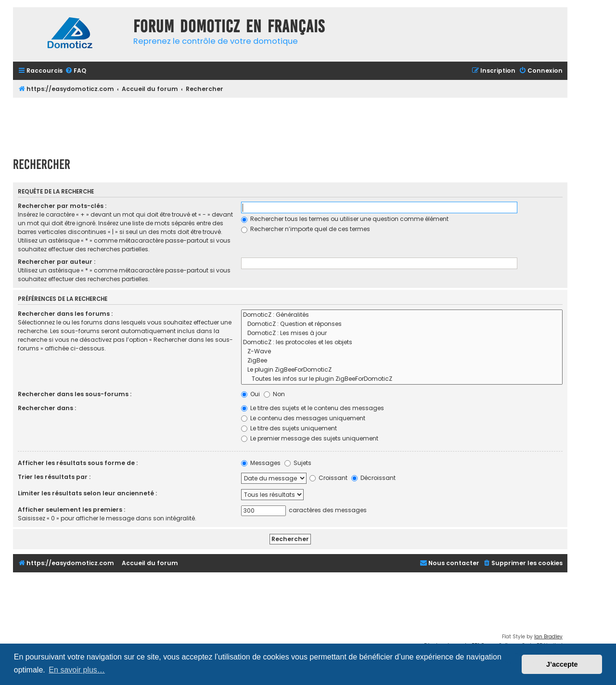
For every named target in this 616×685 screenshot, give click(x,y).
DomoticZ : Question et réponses (402, 324)
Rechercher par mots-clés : (62, 206)
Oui (250, 394)
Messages (261, 463)
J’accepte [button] (562, 664)
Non (274, 394)
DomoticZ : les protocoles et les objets (402, 342)
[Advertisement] (290, 124)
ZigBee (402, 361)
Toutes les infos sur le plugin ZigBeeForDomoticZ (402, 379)
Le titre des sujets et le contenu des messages (313, 408)
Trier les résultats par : (54, 477)
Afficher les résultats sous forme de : (78, 463)
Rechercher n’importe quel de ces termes (306, 229)
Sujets (298, 463)
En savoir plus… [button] (77, 670)
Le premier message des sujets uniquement (310, 438)
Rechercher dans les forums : (65, 314)
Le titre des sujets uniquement (289, 428)
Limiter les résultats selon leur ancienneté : (87, 493)
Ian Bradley (548, 637)
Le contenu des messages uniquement (303, 418)
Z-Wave (402, 352)
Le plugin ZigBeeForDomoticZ (402, 370)
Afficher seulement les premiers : (71, 510)
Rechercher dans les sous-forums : (75, 394)
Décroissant (373, 478)
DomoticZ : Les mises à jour (402, 333)
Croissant (328, 478)
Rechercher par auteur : (57, 262)
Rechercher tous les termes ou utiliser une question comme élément (345, 219)
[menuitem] (76, 71)
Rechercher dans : (47, 408)
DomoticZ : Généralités (402, 315)
